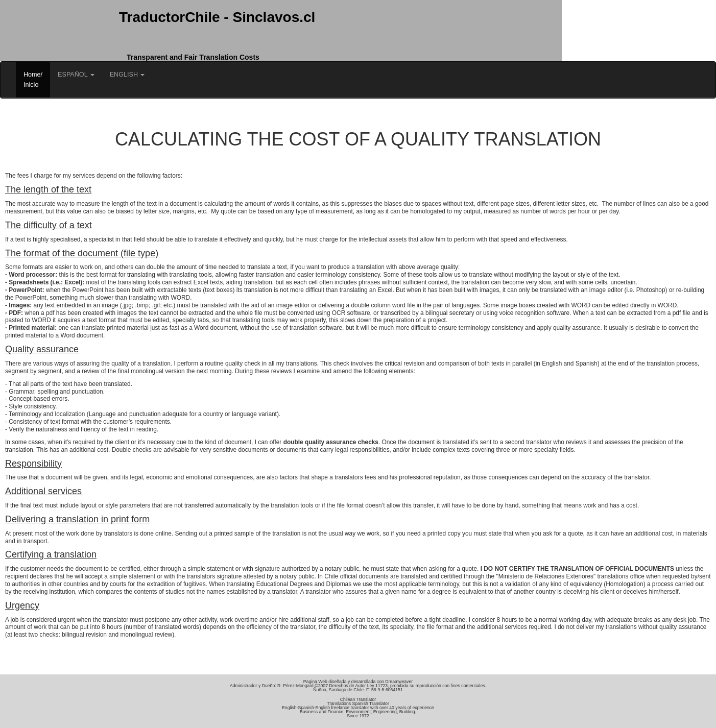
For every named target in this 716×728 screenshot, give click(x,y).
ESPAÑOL (76, 75)
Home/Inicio (33, 80)
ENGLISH (127, 75)
